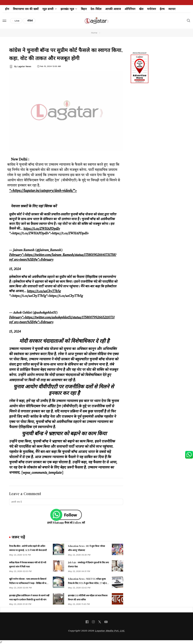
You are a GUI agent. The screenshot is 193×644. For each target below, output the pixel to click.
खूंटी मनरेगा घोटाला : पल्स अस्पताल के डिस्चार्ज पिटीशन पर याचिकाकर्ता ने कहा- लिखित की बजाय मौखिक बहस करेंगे (29, 583)
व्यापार (172, 9)
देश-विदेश (96, 9)
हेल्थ (162, 9)
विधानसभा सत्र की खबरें (26, 9)
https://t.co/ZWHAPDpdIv (42, 229)
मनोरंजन (152, 9)
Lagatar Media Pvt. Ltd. (110, 631)
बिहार (84, 9)
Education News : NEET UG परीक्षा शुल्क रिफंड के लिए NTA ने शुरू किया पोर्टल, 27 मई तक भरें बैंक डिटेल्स (88, 583)
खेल (141, 9)
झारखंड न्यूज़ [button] (69, 9)
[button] (4, 21)
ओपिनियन (130, 9)
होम (7, 9)
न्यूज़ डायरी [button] (50, 9)
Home (94, 33)
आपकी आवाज (113, 9)
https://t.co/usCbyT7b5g (44, 291)
